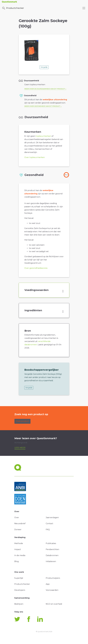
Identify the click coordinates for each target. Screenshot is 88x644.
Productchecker (13, 8)
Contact (49, 524)
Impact (18, 549)
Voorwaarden (52, 590)
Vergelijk (44, 67)
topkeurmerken (43, 136)
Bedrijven (19, 604)
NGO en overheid (54, 604)
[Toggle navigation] (84, 8)
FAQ (48, 530)
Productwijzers (53, 578)
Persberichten (52, 549)
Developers (20, 590)
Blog (17, 561)
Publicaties (51, 543)
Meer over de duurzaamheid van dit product (45, 89)
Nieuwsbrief (20, 524)
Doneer (18, 530)
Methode (19, 543)
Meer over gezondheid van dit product (42, 106)
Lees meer (20, 448)
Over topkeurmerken (35, 157)
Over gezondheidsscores (36, 268)
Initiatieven (51, 561)
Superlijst (19, 578)
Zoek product (22, 421)
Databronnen (52, 555)
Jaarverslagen (52, 517)
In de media (20, 555)
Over (17, 517)
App (48, 584)
